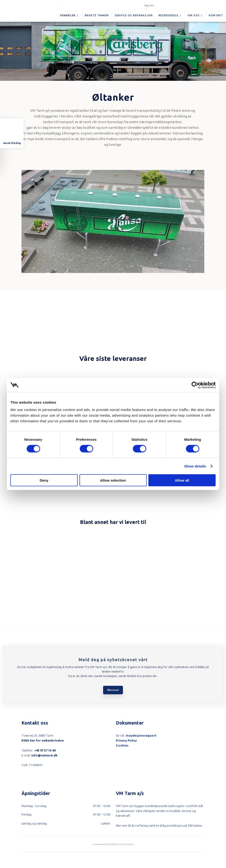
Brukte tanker (97, 15)
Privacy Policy (126, 740)
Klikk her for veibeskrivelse (43, 740)
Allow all (182, 480)
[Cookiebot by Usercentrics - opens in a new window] (195, 385)
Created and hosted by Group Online (113, 844)
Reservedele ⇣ (170, 15)
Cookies (122, 745)
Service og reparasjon (134, 15)
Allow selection (113, 480)
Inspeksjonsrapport (141, 735)
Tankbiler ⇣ (69, 15)
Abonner (113, 690)
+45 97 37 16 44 (45, 750)
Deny (44, 480)
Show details (195, 466)
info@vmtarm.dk (44, 755)
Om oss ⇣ (195, 15)
